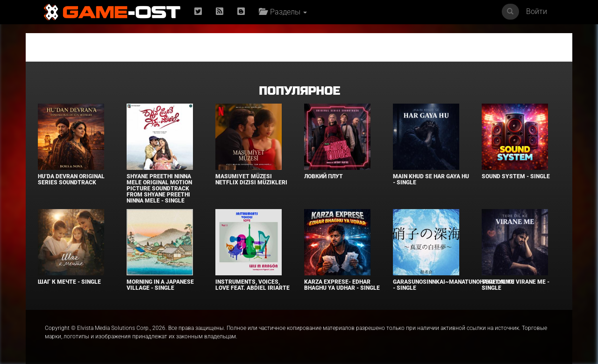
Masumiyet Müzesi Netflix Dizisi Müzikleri (251, 179)
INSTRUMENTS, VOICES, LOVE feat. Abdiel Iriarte (253, 285)
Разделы (283, 12)
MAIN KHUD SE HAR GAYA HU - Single (431, 179)
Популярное (299, 91)
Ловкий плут (324, 176)
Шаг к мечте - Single (69, 282)
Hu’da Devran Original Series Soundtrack (71, 179)
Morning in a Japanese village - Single (160, 285)
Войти (537, 11)
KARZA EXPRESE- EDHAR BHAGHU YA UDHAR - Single (342, 285)
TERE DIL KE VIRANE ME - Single (516, 285)
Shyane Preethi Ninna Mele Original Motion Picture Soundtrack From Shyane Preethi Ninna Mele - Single (159, 189)
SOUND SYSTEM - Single (516, 176)
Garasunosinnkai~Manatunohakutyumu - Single (454, 285)
